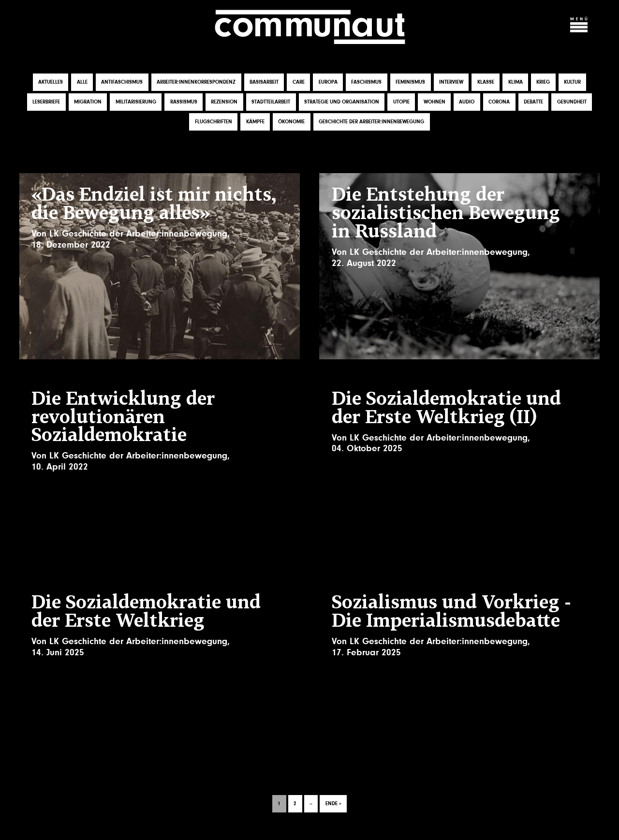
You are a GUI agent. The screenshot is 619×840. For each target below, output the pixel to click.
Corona (499, 102)
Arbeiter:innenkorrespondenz (196, 82)
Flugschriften (214, 122)
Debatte (533, 102)
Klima (516, 82)
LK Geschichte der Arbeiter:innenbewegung (138, 234)
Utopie (401, 102)
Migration (88, 102)
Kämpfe (255, 122)
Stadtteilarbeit (271, 102)
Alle (82, 82)
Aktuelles (51, 82)
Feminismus (410, 82)
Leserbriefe (46, 102)
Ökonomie (291, 122)
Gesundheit (572, 102)
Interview (451, 82)
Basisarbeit (264, 82)
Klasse (486, 82)
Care (299, 82)
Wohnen (435, 102)
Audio (467, 102)
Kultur (572, 82)
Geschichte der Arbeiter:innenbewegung (371, 122)
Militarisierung (136, 102)
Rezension (224, 102)
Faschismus (366, 82)
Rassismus (184, 102)
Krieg (543, 82)
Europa (328, 82)
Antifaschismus (122, 82)
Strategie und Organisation (342, 102)
